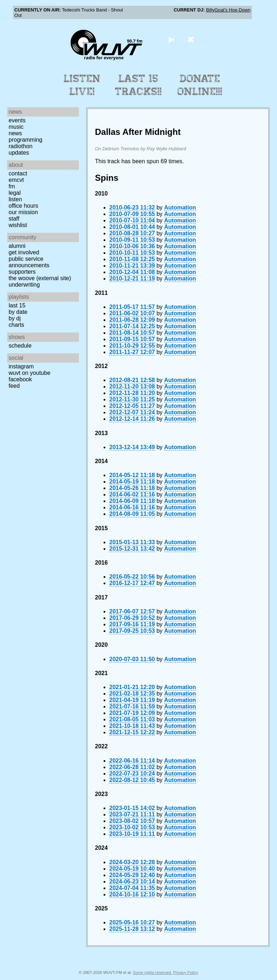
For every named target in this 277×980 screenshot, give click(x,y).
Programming (25, 140)
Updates (19, 153)
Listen (15, 199)
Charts (16, 325)
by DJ (15, 318)
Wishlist (18, 225)
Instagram (21, 366)
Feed (14, 386)
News (15, 133)
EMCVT (16, 180)
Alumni (17, 246)
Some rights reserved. (152, 972)
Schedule (20, 346)
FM (12, 186)
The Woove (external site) (40, 278)
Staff (14, 219)
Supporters (22, 272)
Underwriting (24, 285)
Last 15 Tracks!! (138, 85)
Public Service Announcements (29, 262)
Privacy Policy (186, 972)
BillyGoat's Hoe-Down (228, 10)
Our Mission (23, 212)
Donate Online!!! (200, 85)
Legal (15, 193)
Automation (180, 208)
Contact (18, 173)
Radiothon (21, 146)
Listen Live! (82, 85)
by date (18, 312)
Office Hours (23, 206)
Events (17, 120)
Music (16, 127)
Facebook (20, 379)
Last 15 (17, 305)
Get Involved (24, 252)
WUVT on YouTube (30, 373)
